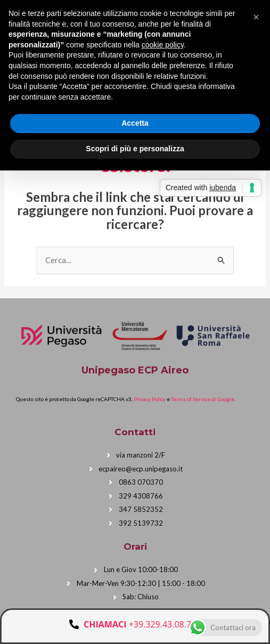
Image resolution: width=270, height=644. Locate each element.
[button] (256, 17)
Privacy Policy (150, 399)
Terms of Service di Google (203, 399)
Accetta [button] (135, 123)
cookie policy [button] (163, 45)
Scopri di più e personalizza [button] (135, 149)
